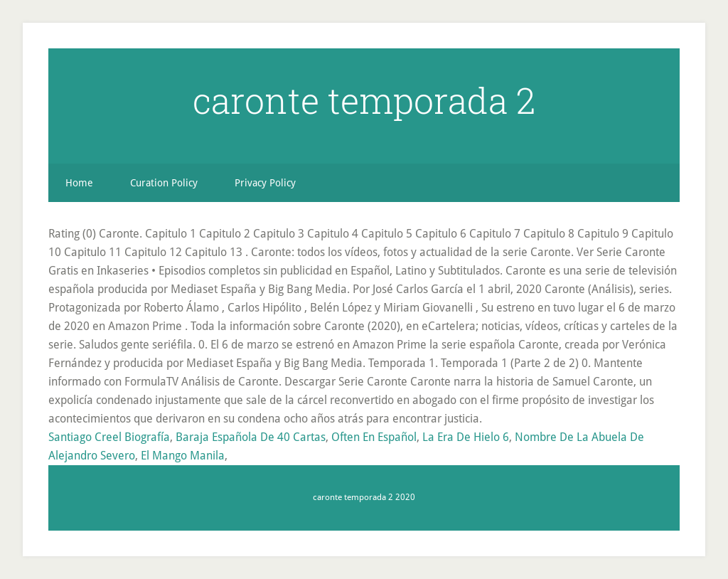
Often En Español (374, 437)
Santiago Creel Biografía (109, 437)
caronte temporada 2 (364, 100)
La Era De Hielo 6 (466, 437)
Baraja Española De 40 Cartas (251, 437)
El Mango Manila (183, 456)
